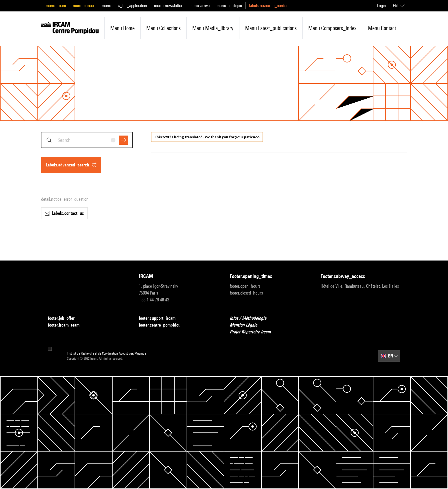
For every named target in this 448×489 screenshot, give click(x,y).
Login (381, 6)
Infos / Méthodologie (251, 318)
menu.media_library (213, 28)
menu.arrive (200, 6)
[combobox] (87, 140)
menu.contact (382, 28)
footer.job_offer (65, 318)
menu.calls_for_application (124, 6)
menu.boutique (229, 6)
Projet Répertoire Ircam (254, 332)
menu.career (84, 6)
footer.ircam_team (67, 325)
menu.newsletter (168, 6)
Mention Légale (247, 325)
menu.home (122, 28)
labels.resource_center (268, 6)
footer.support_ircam (161, 318)
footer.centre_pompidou (163, 325)
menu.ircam (56, 6)
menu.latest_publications (271, 28)
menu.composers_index (332, 28)
